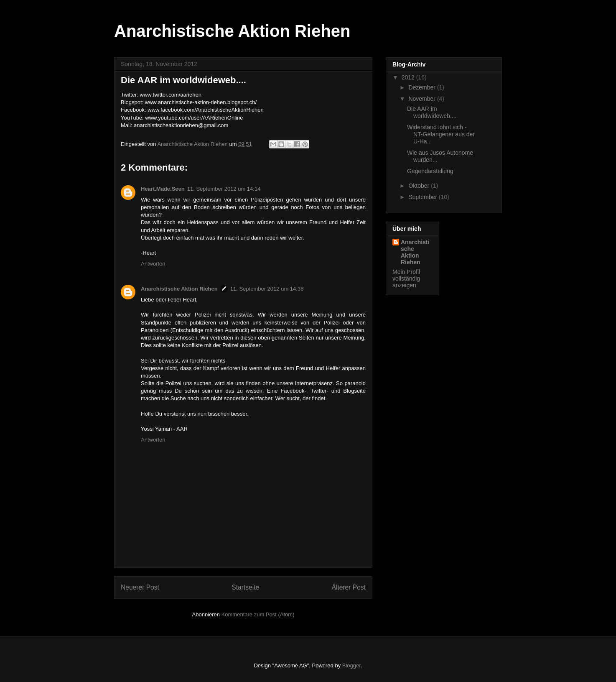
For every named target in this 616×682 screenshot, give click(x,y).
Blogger (351, 665)
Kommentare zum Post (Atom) (258, 614)
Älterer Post (349, 587)
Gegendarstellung (430, 171)
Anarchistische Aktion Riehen (232, 31)
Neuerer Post (140, 587)
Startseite (245, 587)
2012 (409, 77)
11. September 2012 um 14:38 (267, 289)
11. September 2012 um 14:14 (224, 189)
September (423, 197)
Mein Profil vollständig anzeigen (406, 278)
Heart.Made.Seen (163, 189)
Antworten (153, 264)
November (423, 99)
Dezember (423, 87)
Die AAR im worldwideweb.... (432, 112)
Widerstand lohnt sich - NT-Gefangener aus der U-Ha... (441, 134)
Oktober (420, 186)
